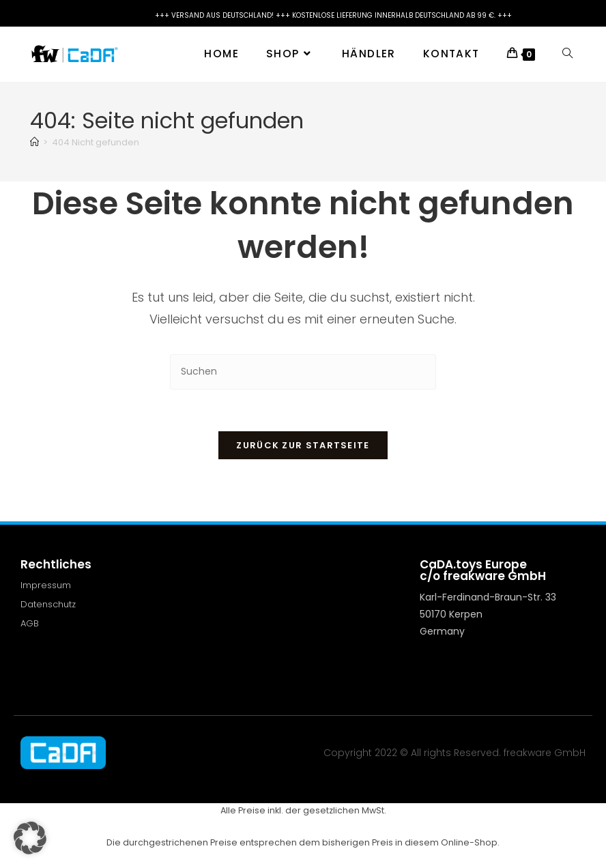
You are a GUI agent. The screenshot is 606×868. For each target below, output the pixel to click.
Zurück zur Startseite (303, 445)
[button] (30, 838)
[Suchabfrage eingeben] (303, 372)
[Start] (34, 142)
